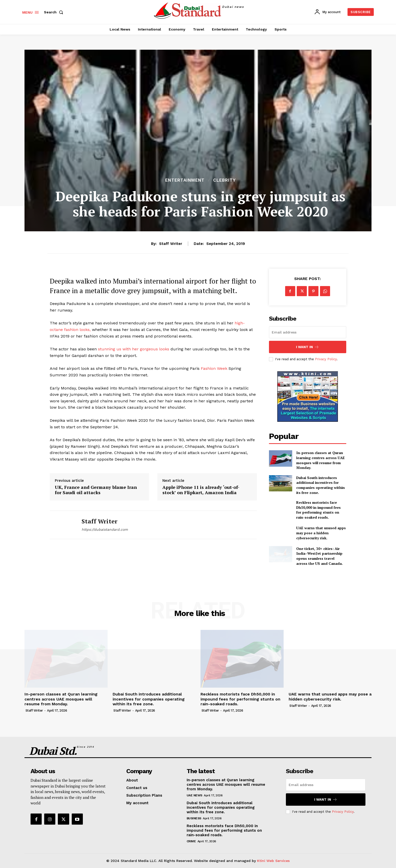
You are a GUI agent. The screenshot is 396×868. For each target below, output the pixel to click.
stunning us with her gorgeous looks (134, 349)
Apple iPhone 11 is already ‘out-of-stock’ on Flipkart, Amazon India (201, 490)
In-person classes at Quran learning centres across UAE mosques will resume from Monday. (320, 460)
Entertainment (185, 180)
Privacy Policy (326, 359)
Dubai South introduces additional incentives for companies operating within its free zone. (320, 485)
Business (194, 818)
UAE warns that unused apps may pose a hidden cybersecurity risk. (321, 533)
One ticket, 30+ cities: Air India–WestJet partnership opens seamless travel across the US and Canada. (319, 556)
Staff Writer (171, 244)
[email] (308, 332)
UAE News (194, 795)
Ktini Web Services (273, 861)
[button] (55, 12)
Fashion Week (215, 368)
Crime (191, 841)
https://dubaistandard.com (105, 529)
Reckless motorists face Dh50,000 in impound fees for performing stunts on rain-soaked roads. (318, 510)
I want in (307, 347)
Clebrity (224, 180)
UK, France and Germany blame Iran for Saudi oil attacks (96, 490)
